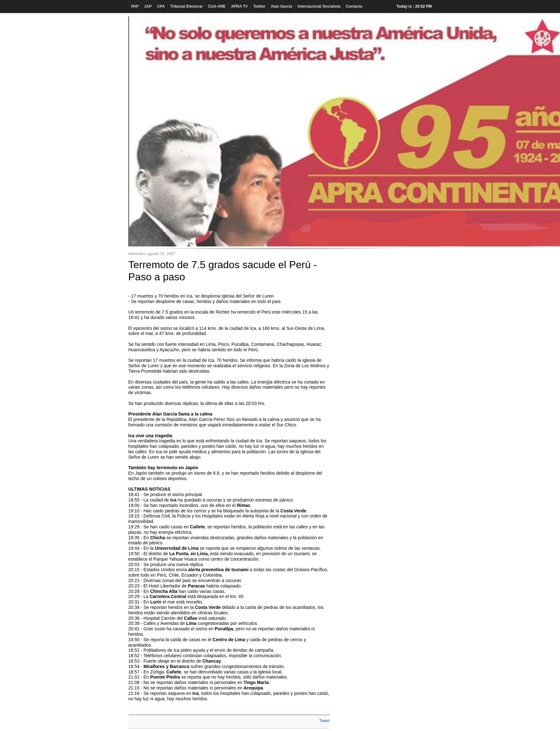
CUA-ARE (217, 6)
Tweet (324, 721)
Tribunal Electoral (186, 6)
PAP (135, 6)
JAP (148, 6)
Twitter (259, 6)
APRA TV (239, 6)
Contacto (354, 6)
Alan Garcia (282, 6)
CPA (161, 6)
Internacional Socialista (319, 6)
